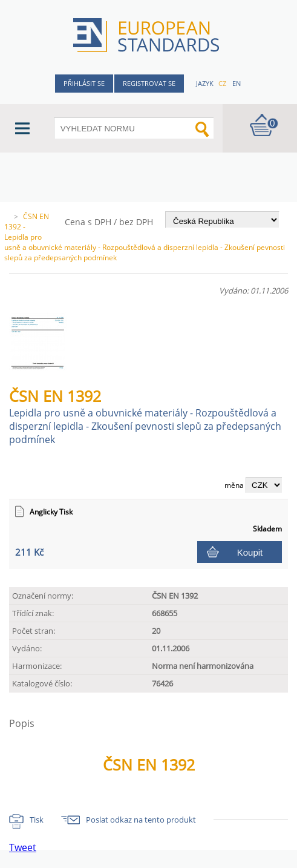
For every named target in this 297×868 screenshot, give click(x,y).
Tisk (37, 820)
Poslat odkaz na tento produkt (141, 820)
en (237, 83)
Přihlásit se (84, 83)
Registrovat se (149, 83)
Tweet (23, 847)
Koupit (250, 552)
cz (222, 83)
